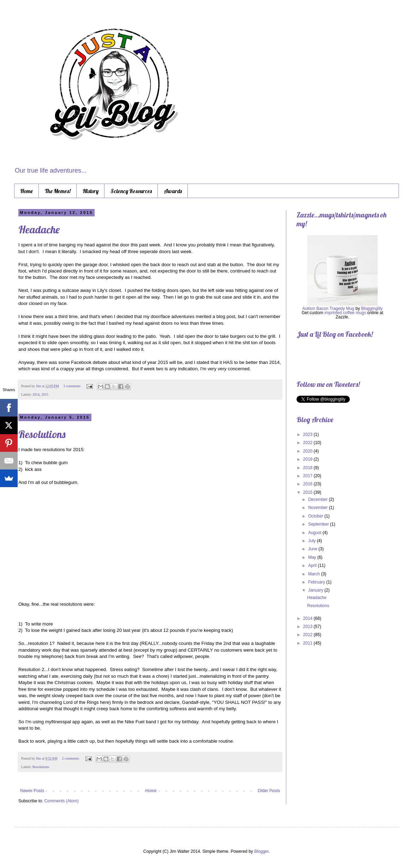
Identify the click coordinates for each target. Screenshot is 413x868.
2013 (309, 627)
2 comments (70, 758)
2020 (309, 451)
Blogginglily (372, 309)
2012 (309, 635)
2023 (309, 435)
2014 (36, 394)
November (319, 508)
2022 (309, 443)
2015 (45, 394)
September (319, 524)
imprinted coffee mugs (345, 313)
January (316, 590)
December (319, 499)
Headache (39, 229)
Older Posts (269, 791)
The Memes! (58, 191)
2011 (309, 643)
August (315, 533)
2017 (309, 476)
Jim (39, 386)
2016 (309, 484)
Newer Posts (32, 791)
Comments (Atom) (61, 801)
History (91, 191)
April (313, 565)
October (316, 516)
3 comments (72, 386)
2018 (309, 468)
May (313, 557)
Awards (173, 191)
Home (26, 191)
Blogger (261, 851)
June (313, 549)
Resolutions (42, 434)
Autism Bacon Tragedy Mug (328, 309)
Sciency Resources (131, 191)
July (313, 541)
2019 (309, 459)
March (315, 574)
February (317, 582)
